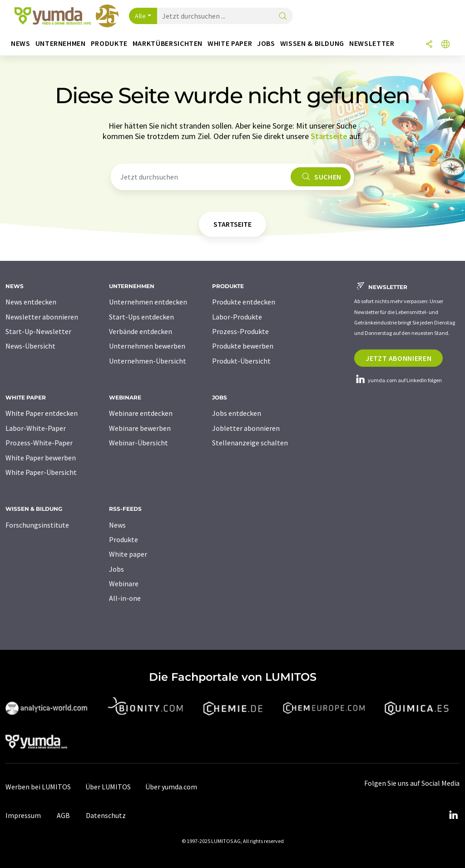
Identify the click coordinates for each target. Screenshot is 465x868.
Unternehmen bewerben (147, 346)
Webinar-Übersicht (139, 443)
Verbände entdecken (141, 331)
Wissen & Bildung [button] (312, 43)
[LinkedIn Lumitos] (453, 815)
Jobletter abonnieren (246, 428)
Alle (140, 16)
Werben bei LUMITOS (38, 787)
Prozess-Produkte (240, 331)
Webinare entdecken (141, 413)
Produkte (124, 539)
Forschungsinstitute (37, 525)
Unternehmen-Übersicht (148, 361)
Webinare (124, 584)
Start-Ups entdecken (141, 317)
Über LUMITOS (108, 787)
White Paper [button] (230, 43)
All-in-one (125, 598)
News (117, 525)
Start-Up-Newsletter (38, 331)
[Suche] (283, 17)
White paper (128, 554)
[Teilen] (429, 45)
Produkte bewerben (243, 346)
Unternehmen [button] (61, 43)
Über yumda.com (171, 787)
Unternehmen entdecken (148, 302)
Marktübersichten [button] (168, 43)
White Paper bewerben (41, 458)
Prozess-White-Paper (39, 443)
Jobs (116, 569)
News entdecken (31, 302)
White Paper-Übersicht (41, 472)
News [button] (21, 43)
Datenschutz (106, 815)
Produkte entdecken (244, 302)
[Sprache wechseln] (445, 45)
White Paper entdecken (42, 413)
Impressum (23, 815)
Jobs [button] (266, 43)
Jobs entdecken (237, 413)
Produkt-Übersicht (241, 361)
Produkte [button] (109, 43)
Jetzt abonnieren (398, 358)
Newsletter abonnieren (42, 317)
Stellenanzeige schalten (250, 443)
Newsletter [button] (372, 43)
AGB (63, 815)
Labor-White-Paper (36, 428)
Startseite (329, 136)
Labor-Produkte (237, 317)
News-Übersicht (30, 346)
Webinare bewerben (140, 428)
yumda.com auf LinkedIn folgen (398, 380)
